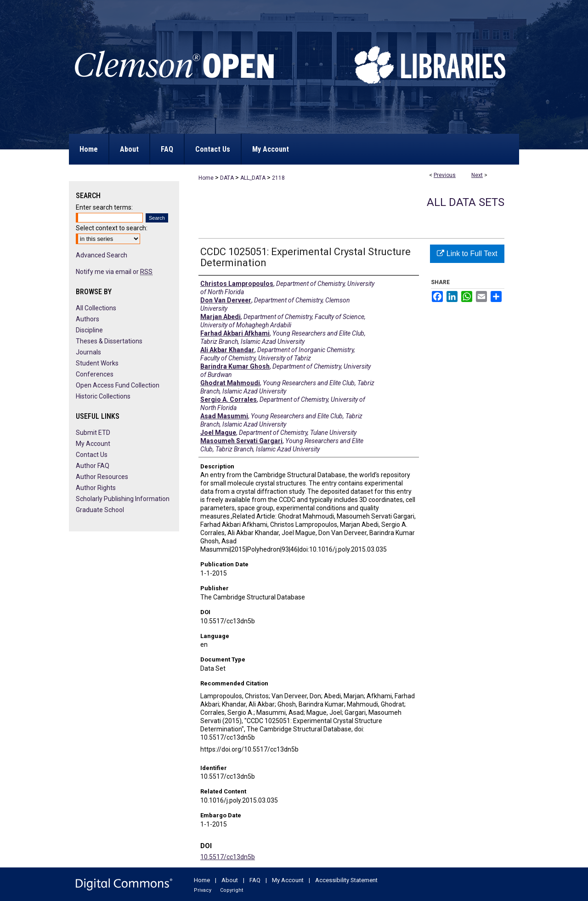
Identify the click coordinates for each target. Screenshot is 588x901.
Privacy (203, 890)
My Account (93, 444)
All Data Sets (466, 202)
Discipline (89, 330)
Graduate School (100, 510)
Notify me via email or (114, 272)
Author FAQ (93, 466)
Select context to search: (112, 228)
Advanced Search (102, 255)
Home (206, 178)
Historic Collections (103, 396)
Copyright (232, 890)
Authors (88, 319)
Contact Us (92, 455)
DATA (227, 178)
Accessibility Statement (346, 880)
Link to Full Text (467, 254)
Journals (88, 352)
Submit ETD (93, 433)
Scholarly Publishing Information (123, 499)
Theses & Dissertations (109, 341)
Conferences (95, 374)
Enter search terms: (104, 207)
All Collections (96, 308)
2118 (278, 178)
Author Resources (102, 477)
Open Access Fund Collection (118, 385)
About (230, 880)
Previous (445, 175)
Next (477, 175)
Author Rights (96, 488)
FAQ (255, 880)
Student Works (97, 363)
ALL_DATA (253, 178)
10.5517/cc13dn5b (228, 857)
